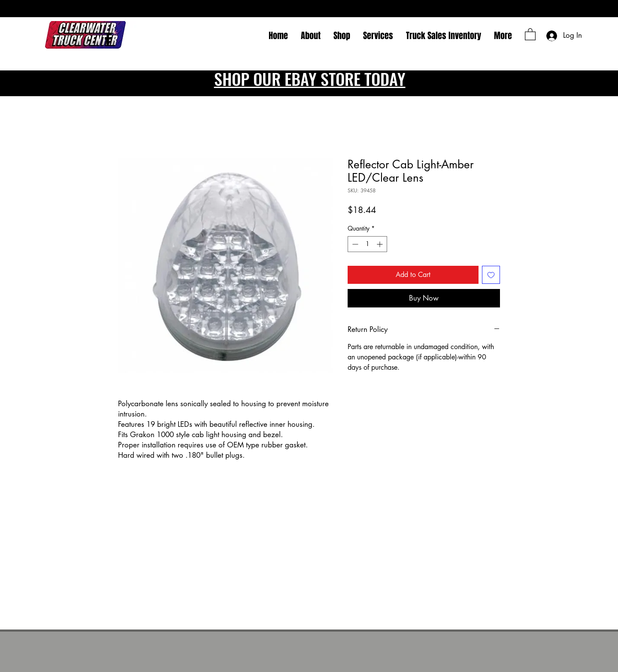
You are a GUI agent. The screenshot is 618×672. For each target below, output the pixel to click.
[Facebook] (108, 39)
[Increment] (380, 244)
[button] (530, 34)
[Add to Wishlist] (491, 275)
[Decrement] (354, 244)
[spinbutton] (367, 244)
